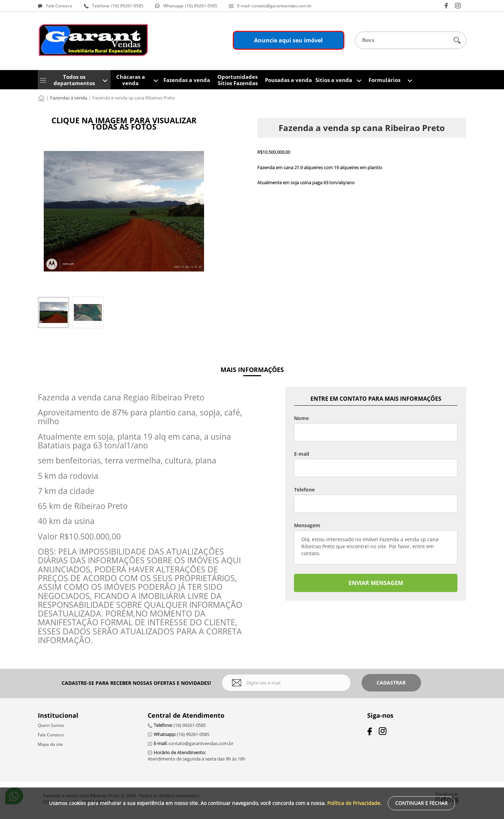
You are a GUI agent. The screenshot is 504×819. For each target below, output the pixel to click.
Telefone (304, 490)
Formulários (384, 80)
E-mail (302, 454)
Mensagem (307, 525)
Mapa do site (50, 744)
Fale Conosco (51, 735)
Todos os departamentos (74, 80)
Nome (301, 418)
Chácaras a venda (131, 80)
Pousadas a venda (288, 80)
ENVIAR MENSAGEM (376, 583)
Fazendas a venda (187, 80)
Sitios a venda (334, 80)
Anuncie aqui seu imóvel (288, 40)
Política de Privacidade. (354, 803)
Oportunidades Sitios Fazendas (237, 80)
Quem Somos (51, 725)
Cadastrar (391, 683)
